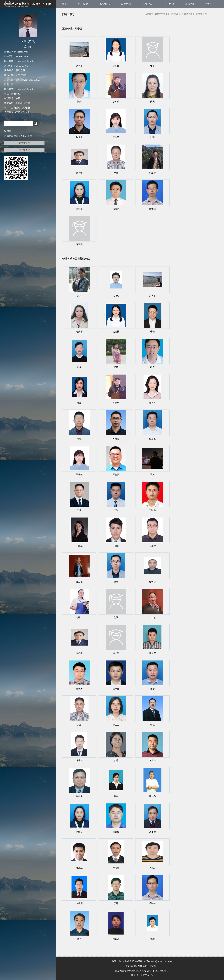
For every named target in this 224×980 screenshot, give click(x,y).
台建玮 (116, 546)
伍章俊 (152, 439)
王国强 (152, 510)
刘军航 (152, 173)
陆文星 (116, 653)
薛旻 (152, 101)
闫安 (79, 101)
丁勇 (116, 903)
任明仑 (152, 582)
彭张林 (79, 617)
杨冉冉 (152, 403)
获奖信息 (126, 4)
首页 (64, 4)
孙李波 (152, 546)
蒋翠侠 (79, 209)
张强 (152, 331)
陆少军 (116, 689)
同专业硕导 (24, 150)
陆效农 (79, 689)
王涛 (152, 474)
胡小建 (152, 832)
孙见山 (79, 582)
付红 (152, 868)
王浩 (116, 510)
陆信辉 (152, 653)
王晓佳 (116, 474)
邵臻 (152, 137)
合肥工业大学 (147, 975)
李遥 (116, 760)
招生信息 (148, 4)
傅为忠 (116, 868)
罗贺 (152, 689)
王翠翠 (79, 546)
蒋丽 (116, 796)
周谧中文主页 (161, 14)
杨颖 (79, 403)
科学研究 (83, 4)
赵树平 (79, 66)
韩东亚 (79, 868)
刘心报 (79, 173)
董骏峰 (152, 209)
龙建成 (79, 760)
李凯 (152, 725)
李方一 (152, 760)
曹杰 (152, 939)
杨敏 (79, 439)
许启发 (79, 137)
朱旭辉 (116, 296)
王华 (79, 510)
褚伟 (79, 939)
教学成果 (188, 14)
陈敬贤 (116, 939)
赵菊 (79, 296)
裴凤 (116, 617)
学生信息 (169, 4)
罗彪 (116, 173)
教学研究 (105, 4)
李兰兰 (116, 725)
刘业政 (152, 617)
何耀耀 (116, 832)
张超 (79, 367)
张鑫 (152, 66)
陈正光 (79, 244)
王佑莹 (116, 137)
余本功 (116, 101)
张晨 (116, 367)
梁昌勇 (79, 796)
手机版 (135, 975)
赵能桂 (116, 66)
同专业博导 (24, 143)
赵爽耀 (79, 331)
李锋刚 (79, 903)
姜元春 (152, 796)
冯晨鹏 (116, 209)
